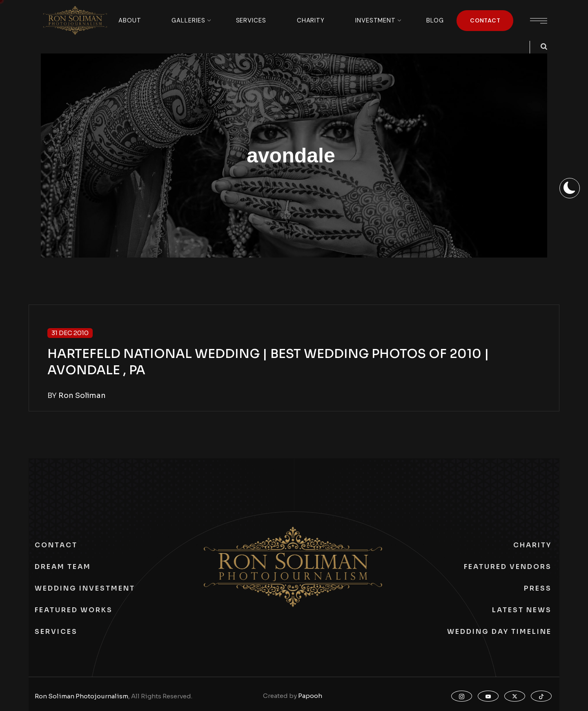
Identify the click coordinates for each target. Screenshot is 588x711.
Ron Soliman (82, 395)
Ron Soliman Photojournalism (81, 696)
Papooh (310, 696)
